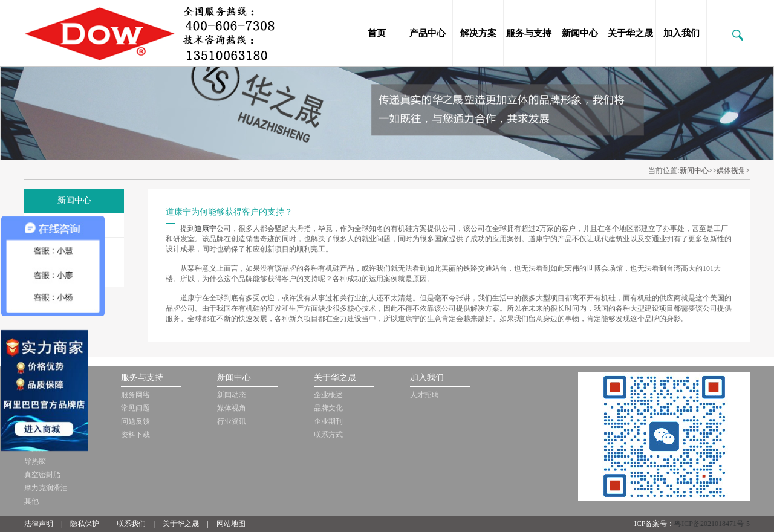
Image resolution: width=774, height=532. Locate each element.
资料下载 (135, 435)
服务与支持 (529, 33)
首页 (377, 33)
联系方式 (328, 435)
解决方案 (478, 33)
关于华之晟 (630, 33)
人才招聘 (424, 395)
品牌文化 (328, 408)
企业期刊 (328, 421)
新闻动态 (232, 395)
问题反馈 (135, 421)
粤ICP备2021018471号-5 (712, 524)
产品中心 (428, 33)
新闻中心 (580, 33)
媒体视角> (733, 170)
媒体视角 (232, 408)
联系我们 (131, 524)
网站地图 (231, 524)
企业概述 (328, 395)
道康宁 (206, 229)
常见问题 (135, 408)
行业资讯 (232, 421)
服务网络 (135, 395)
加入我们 (681, 33)
